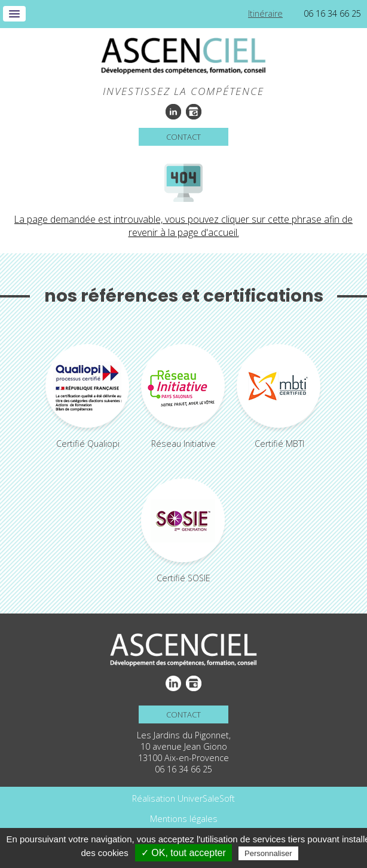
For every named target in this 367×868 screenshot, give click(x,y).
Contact (183, 137)
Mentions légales (184, 819)
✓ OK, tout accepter (183, 853)
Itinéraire (265, 13)
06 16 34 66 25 (332, 13)
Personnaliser (268, 853)
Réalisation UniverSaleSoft (183, 798)
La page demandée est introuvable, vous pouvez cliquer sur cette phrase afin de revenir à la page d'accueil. (183, 226)
